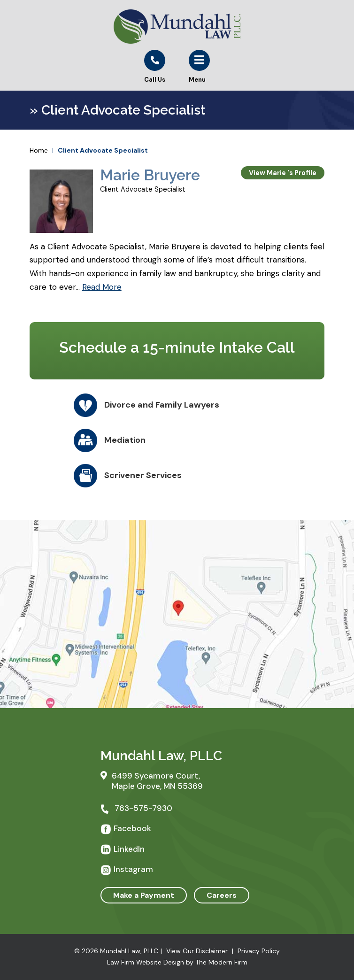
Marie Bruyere (150, 175)
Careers (222, 895)
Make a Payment (144, 895)
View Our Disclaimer (197, 951)
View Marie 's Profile (283, 173)
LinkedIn (129, 849)
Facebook (132, 828)
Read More (102, 287)
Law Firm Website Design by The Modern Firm (177, 962)
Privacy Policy (259, 951)
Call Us (155, 80)
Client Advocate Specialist (143, 189)
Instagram (133, 869)
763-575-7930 (143, 808)
